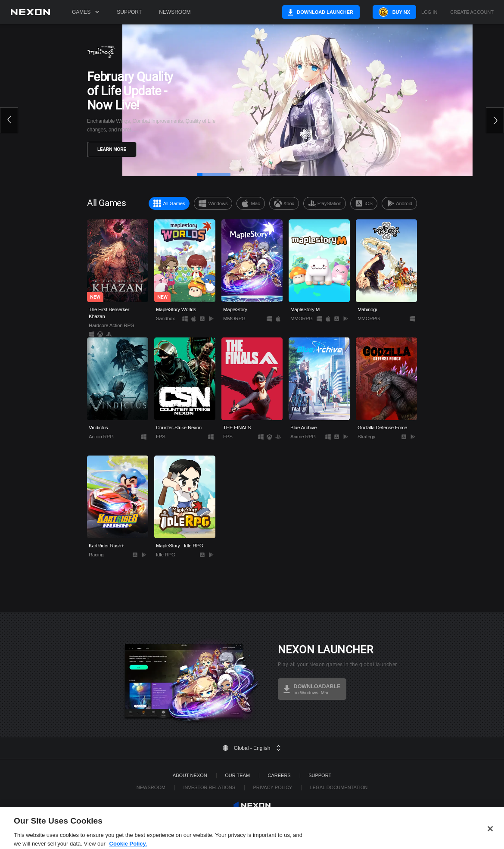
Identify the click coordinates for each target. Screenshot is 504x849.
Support (129, 12)
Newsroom (175, 12)
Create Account (472, 12)
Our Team (237, 775)
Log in (429, 12)
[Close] (490, 836)
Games (86, 12)
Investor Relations (209, 787)
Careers (279, 775)
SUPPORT (320, 775)
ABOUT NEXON (190, 775)
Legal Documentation (339, 787)
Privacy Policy (272, 787)
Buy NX (394, 12)
